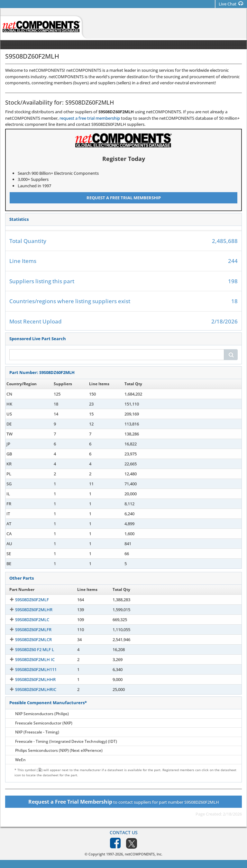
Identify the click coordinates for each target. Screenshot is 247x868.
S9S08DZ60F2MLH (27, 394)
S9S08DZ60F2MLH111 (30, 669)
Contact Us (124, 832)
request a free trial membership (90, 118)
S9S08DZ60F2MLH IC (29, 659)
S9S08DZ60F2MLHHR (30, 679)
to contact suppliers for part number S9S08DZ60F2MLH (124, 802)
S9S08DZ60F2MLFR (27, 630)
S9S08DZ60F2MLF (26, 600)
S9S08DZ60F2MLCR (28, 639)
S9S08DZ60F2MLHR (28, 610)
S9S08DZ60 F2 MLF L (29, 649)
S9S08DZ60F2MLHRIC (30, 689)
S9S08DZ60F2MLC (26, 620)
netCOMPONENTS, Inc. (144, 854)
